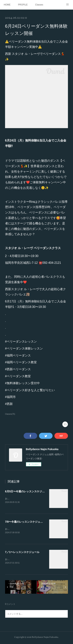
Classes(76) (10, 414)
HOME (7, 5)
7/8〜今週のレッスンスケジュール (25, 522)
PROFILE (23, 5)
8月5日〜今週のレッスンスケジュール (28, 491)
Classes (39, 5)
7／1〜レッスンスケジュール (22, 552)
